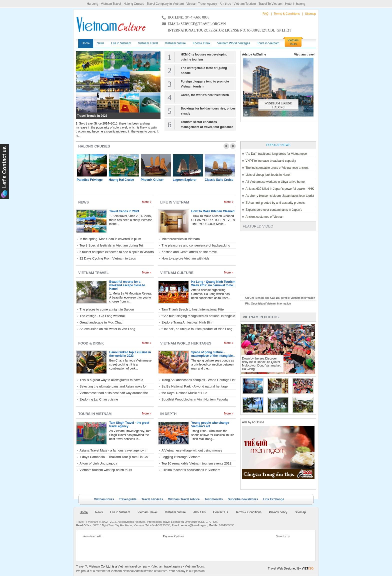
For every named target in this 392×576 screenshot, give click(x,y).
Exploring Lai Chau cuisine (99, 399)
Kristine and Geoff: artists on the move (189, 252)
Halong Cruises (134, 4)
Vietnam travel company (134, 566)
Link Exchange (274, 499)
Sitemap (310, 14)
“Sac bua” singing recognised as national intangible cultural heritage (198, 316)
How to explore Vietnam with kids (185, 258)
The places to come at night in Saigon (107, 309)
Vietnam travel (304, 54)
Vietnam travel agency (167, 566)
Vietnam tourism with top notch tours (106, 470)
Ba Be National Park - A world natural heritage (194, 386)
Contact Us (221, 512)
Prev (226, 146)
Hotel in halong (295, 4)
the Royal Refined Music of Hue (184, 393)
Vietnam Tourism (245, 4)
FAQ (265, 14)
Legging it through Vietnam (181, 457)
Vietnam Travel (111, 4)
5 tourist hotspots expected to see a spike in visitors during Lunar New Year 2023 (117, 252)
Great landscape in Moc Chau (101, 322)
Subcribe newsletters (243, 499)
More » (147, 202)
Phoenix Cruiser (152, 180)
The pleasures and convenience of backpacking (196, 245)
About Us (199, 512)
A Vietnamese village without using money (192, 450)
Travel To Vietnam (270, 4)
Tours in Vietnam (95, 414)
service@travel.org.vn (194, 525)
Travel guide (128, 499)
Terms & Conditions (287, 14)
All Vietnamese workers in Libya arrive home (275, 182)
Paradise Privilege (90, 180)
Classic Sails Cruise (219, 180)
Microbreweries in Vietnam (181, 239)
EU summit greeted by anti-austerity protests (275, 203)
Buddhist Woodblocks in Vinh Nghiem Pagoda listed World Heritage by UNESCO (195, 400)
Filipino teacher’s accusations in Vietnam (191, 470)
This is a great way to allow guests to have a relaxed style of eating (111, 380)
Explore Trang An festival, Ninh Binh (187, 322)
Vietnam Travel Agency (202, 4)
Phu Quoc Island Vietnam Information (268, 303)
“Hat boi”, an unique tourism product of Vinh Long (197, 329)
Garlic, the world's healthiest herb (205, 95)
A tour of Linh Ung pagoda (98, 463)
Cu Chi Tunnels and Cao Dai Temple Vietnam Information (280, 298)
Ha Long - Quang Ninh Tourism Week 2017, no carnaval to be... (213, 283)
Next (233, 146)
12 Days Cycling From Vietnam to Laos (108, 258)
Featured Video (258, 226)
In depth (168, 414)
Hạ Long (92, 4)
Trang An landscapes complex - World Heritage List (198, 380)
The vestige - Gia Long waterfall (102, 316)
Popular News (278, 145)
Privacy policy (278, 512)
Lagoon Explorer (185, 180)
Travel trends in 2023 (92, 116)
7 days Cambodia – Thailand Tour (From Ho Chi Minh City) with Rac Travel (114, 457)
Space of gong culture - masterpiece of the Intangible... (213, 354)
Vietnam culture (177, 273)
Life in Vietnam (175, 202)
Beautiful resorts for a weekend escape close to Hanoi (127, 285)
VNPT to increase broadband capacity (271, 161)
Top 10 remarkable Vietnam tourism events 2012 (196, 463)
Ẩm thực (225, 4)
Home (84, 512)
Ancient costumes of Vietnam (265, 217)
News (83, 202)
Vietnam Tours (194, 566)
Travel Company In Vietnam (165, 4)
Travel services (152, 499)
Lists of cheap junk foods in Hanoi (268, 175)
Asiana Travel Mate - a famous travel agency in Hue (113, 451)
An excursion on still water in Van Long (107, 329)
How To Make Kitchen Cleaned (213, 211)
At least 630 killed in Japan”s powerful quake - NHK (280, 189)
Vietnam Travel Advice (184, 499)
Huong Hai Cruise (121, 180)
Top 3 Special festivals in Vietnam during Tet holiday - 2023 (111, 246)
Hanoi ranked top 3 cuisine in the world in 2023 (130, 354)
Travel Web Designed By (291, 568)
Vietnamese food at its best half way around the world (114, 393)
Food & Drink (91, 343)
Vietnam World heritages (186, 343)
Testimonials (214, 499)
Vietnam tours (104, 499)
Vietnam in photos (261, 317)
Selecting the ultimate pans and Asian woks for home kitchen (113, 387)
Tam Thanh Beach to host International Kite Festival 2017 (193, 310)
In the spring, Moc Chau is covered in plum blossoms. (110, 239)
